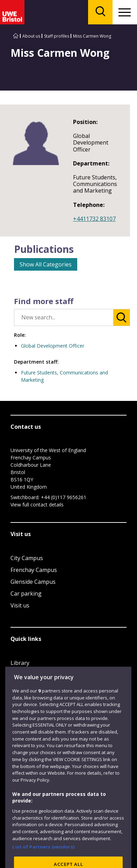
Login (18, 687)
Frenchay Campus (34, 570)
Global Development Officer (53, 346)
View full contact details (37, 505)
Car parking (26, 594)
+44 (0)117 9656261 (64, 497)
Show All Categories (46, 264)
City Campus (27, 558)
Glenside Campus (33, 582)
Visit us (20, 605)
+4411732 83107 (94, 219)
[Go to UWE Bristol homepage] (16, 36)
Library (20, 663)
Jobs (16, 675)
